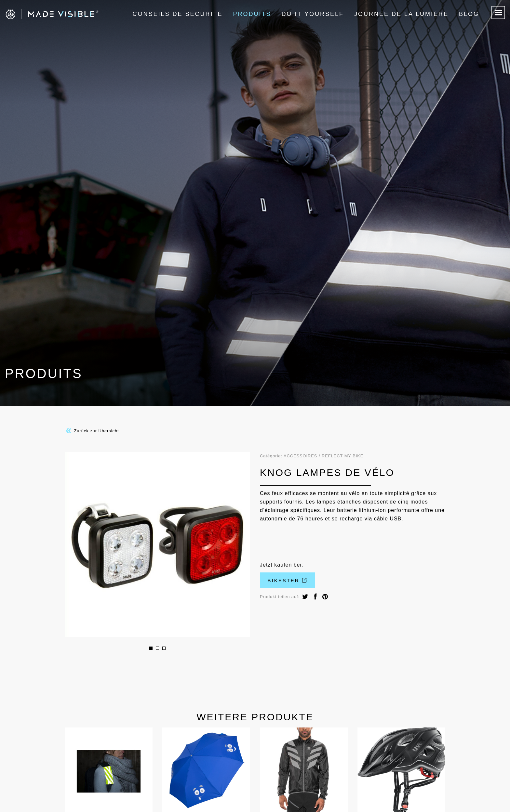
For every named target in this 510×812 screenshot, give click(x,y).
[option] (157, 544)
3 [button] (164, 648)
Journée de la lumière (401, 14)
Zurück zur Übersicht (92, 431)
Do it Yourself (313, 14)
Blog (469, 14)
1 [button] (151, 648)
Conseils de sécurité (177, 14)
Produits (252, 14)
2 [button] (157, 648)
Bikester (288, 580)
